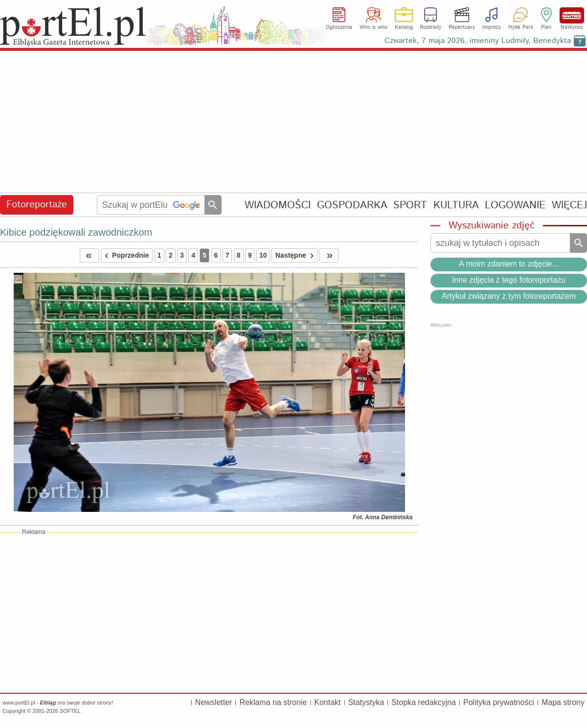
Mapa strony (563, 702)
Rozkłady (430, 27)
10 (263, 255)
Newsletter (214, 702)
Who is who (373, 27)
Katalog (404, 27)
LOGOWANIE (515, 205)
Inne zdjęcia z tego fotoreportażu (509, 280)
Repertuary (462, 27)
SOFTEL (70, 711)
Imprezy (492, 27)
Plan (546, 27)
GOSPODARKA (352, 205)
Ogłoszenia (339, 27)
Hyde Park (521, 27)
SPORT (410, 205)
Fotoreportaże (37, 205)
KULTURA (456, 205)
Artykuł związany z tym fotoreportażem (509, 296)
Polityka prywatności (499, 702)
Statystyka (366, 702)
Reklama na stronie (273, 702)
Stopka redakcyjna (424, 702)
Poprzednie (125, 255)
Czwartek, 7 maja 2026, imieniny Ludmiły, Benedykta (478, 41)
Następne (296, 255)
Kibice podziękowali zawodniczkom (76, 232)
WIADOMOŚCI (278, 205)
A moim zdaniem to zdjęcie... (509, 264)
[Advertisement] (293, 122)
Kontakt (327, 702)
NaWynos (572, 15)
